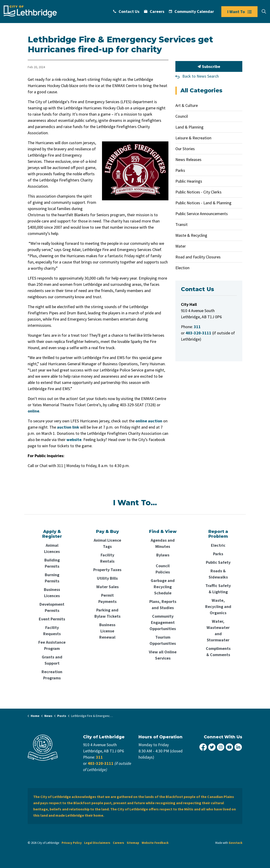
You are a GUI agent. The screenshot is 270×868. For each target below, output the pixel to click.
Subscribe (209, 66)
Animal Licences (52, 548)
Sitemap (133, 843)
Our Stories (185, 149)
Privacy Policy (72, 843)
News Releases (188, 159)
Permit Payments (107, 598)
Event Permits (52, 619)
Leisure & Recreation (193, 138)
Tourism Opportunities (163, 640)
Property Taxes (107, 570)
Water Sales (107, 587)
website (74, 440)
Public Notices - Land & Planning (203, 203)
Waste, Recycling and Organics (218, 606)
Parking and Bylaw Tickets (107, 613)
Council (182, 116)
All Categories (201, 90)
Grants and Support (52, 660)
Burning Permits (52, 578)
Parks (180, 170)
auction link (68, 427)
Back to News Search (201, 76)
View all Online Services (163, 655)
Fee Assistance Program (52, 645)
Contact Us (126, 11)
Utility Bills (107, 578)
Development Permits (52, 607)
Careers (154, 11)
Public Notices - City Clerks (198, 192)
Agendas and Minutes (163, 543)
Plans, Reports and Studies (163, 605)
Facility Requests (52, 631)
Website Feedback (155, 843)
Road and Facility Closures (198, 257)
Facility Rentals (107, 558)
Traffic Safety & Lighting (218, 589)
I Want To (239, 12)
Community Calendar (191, 11)
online (33, 411)
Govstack (235, 843)
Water (181, 246)
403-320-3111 (101, 763)
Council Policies (163, 569)
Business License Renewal (107, 631)
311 (99, 757)
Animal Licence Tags (107, 543)
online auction (149, 421)
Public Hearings (189, 181)
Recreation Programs (52, 675)
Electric (218, 545)
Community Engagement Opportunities (163, 622)
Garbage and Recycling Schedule (163, 587)
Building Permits (52, 563)
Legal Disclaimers (97, 843)
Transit (181, 224)
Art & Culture (187, 105)
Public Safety (218, 562)
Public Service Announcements (202, 214)
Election (182, 268)
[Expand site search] (264, 12)
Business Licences (52, 593)
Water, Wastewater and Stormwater (218, 631)
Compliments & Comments (218, 652)
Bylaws (163, 555)
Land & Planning (189, 127)
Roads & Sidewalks (218, 574)
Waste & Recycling (191, 235)
